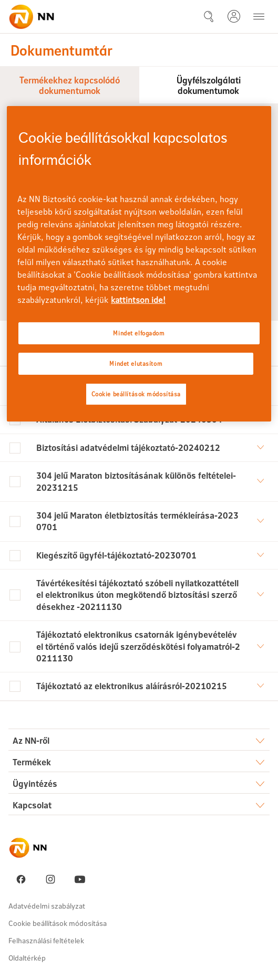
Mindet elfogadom (139, 333)
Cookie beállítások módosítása (58, 923)
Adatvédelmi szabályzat (47, 906)
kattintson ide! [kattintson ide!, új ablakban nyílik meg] (138, 299)
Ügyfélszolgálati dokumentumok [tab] (209, 85)
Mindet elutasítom (136, 363)
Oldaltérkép (27, 958)
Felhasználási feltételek (46, 940)
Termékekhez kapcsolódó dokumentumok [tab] (70, 85)
